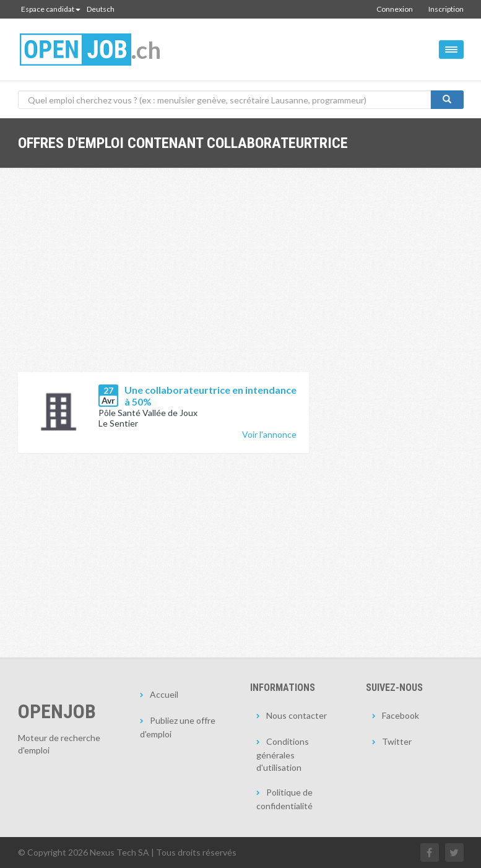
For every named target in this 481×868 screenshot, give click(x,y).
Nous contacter (297, 715)
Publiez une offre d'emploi (178, 727)
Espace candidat (51, 9)
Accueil (164, 694)
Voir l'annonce (269, 434)
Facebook (401, 715)
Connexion (395, 9)
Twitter (397, 741)
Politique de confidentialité (284, 799)
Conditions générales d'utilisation (283, 754)
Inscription (446, 9)
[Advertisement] (163, 279)
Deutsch (101, 9)
